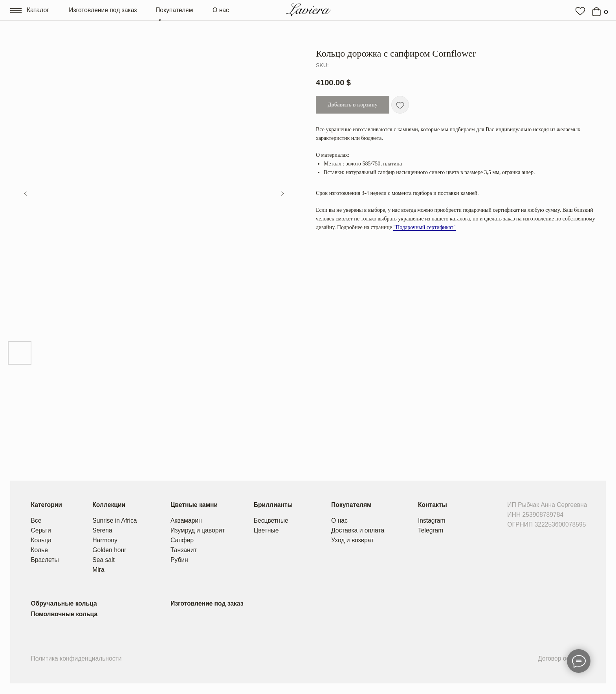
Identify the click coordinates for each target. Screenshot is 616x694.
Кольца (41, 540)
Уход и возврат (352, 540)
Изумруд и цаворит (198, 530)
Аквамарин (186, 520)
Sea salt (104, 560)
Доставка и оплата (358, 530)
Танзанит (184, 550)
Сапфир (182, 540)
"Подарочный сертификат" (424, 227)
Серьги (41, 530)
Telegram (431, 530)
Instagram (432, 520)
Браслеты (45, 560)
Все (36, 520)
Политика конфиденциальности (76, 658)
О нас (221, 10)
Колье (39, 550)
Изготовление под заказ (103, 10)
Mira (98, 570)
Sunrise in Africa (115, 520)
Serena (102, 530)
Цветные (266, 530)
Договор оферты (562, 658)
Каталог (38, 10)
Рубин (179, 560)
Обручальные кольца (64, 603)
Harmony (105, 540)
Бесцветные (271, 520)
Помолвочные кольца (64, 614)
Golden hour (109, 550)
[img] (580, 11)
